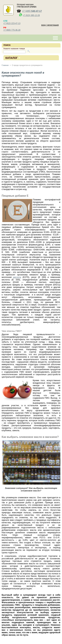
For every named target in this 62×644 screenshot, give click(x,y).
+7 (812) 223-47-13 (12, 23)
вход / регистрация (50, 25)
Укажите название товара (14, 49)
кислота (17, 277)
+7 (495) (32, 11)
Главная (5, 65)
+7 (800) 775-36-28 (12, 30)
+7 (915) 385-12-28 (31, 15)
